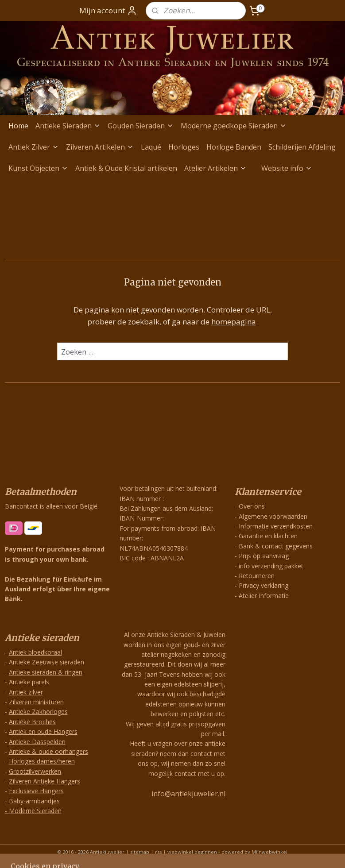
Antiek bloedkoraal (35, 652)
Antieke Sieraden (68, 126)
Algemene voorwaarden (273, 516)
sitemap (140, 852)
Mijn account (108, 11)
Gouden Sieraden (141, 126)
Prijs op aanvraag (264, 556)
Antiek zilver (26, 692)
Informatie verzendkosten (276, 526)
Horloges (184, 147)
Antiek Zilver (34, 147)
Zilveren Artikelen (100, 147)
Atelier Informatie (264, 596)
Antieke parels (29, 682)
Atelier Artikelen (215, 168)
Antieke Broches (32, 722)
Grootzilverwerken (35, 771)
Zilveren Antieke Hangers (45, 781)
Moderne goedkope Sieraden (234, 126)
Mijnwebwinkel (269, 852)
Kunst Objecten (38, 168)
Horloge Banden (234, 147)
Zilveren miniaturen (36, 702)
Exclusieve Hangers (36, 791)
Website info (287, 168)
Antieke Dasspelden (37, 742)
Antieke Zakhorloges (38, 712)
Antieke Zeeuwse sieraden (47, 662)
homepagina (234, 322)
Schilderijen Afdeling (302, 147)
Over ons (252, 506)
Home (18, 126)
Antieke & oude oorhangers (48, 751)
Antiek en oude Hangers (43, 731)
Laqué (151, 147)
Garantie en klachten (268, 536)
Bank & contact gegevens (276, 546)
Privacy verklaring (264, 585)
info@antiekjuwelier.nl (188, 794)
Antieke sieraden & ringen (46, 672)
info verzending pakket (271, 566)
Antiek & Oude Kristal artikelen (126, 168)
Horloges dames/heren (42, 761)
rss (158, 852)
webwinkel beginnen (192, 852)
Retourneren (257, 576)
